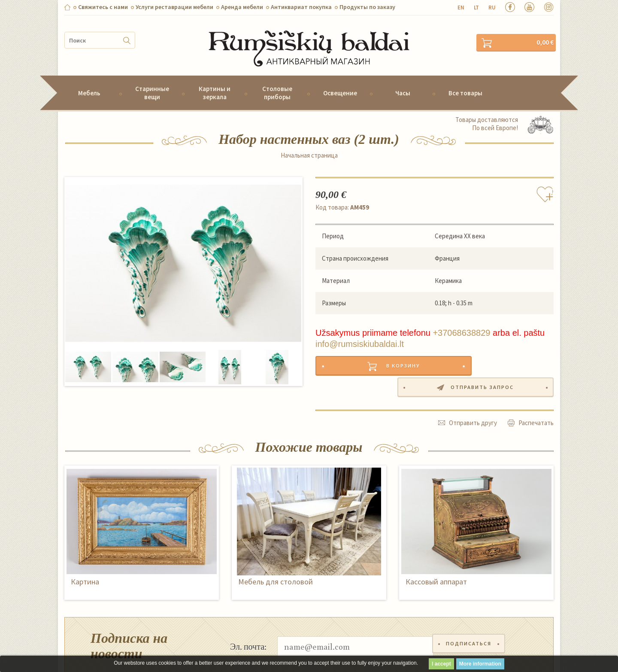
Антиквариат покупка (301, 7)
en (461, 8)
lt (476, 8)
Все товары (465, 81)
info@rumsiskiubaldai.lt (360, 332)
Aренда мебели (242, 7)
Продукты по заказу (367, 7)
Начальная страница (309, 144)
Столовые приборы (277, 81)
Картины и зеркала (215, 81)
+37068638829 (461, 321)
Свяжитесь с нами (103, 7)
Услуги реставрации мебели (174, 7)
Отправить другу (473, 391)
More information (480, 664)
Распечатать (536, 391)
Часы (403, 81)
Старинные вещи (152, 81)
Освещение (340, 81)
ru (492, 8)
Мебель (89, 81)
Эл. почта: (248, 614)
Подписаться (470, 615)
